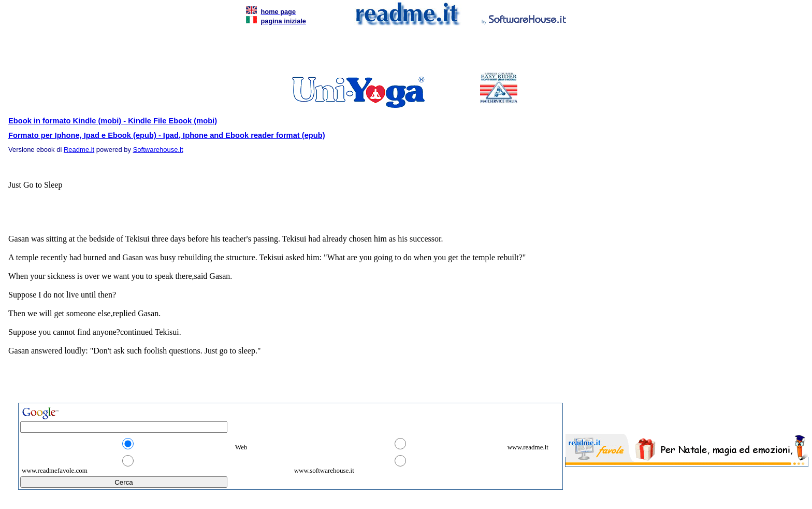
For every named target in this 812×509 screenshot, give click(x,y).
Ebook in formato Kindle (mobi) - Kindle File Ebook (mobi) (113, 121)
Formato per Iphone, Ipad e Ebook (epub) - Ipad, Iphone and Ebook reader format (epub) (167, 135)
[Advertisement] (404, 52)
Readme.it (79, 150)
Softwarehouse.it (158, 150)
